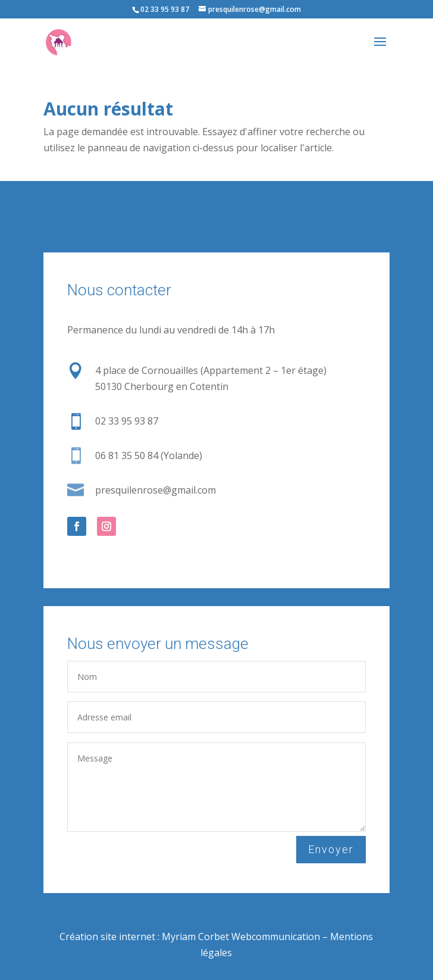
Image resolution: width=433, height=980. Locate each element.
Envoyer (331, 850)
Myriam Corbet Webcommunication (240, 937)
